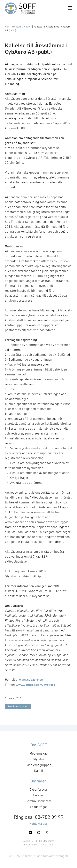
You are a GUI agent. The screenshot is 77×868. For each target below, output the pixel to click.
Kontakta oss (38, 823)
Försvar (39, 795)
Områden (38, 781)
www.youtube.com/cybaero (35, 685)
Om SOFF (39, 745)
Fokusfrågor (38, 807)
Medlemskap (39, 753)
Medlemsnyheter (22, 27)
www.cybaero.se (31, 680)
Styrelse (39, 759)
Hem (8, 27)
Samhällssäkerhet (38, 801)
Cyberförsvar (38, 789)
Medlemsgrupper (39, 765)
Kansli (38, 771)
